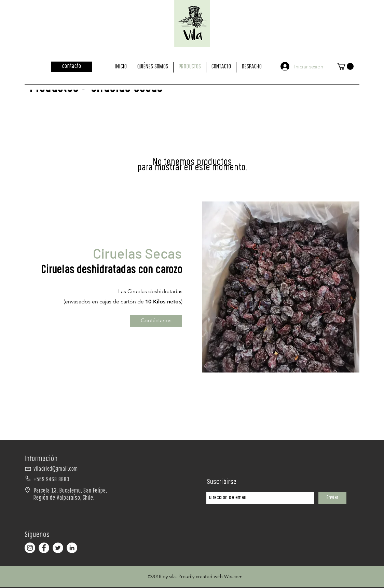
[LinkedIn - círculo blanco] (72, 548)
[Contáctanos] (156, 321)
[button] (345, 66)
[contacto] (72, 67)
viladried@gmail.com (56, 469)
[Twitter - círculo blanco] (58, 548)
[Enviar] (332, 498)
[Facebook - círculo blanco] (44, 548)
